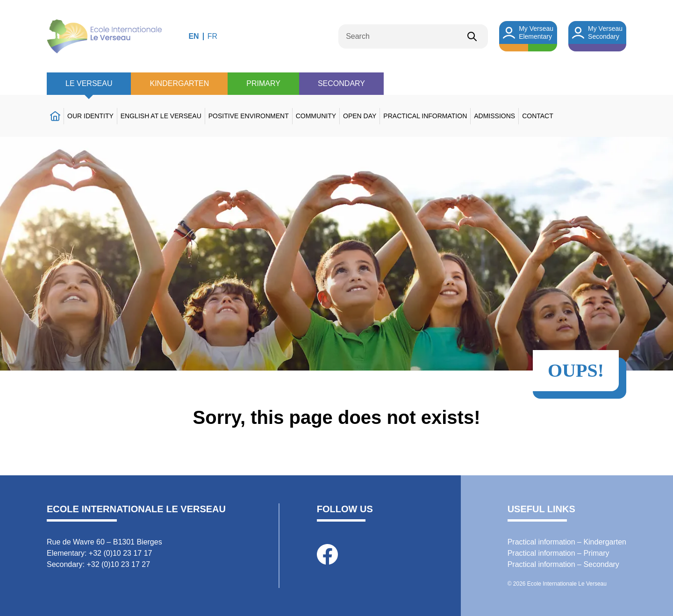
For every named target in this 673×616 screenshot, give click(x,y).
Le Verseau (89, 83)
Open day (360, 116)
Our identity (90, 116)
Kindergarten (179, 83)
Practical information (425, 116)
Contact (538, 116)
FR (212, 36)
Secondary (341, 83)
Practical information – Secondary (563, 564)
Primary (263, 83)
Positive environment (249, 116)
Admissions (494, 116)
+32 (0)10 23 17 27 (118, 564)
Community (316, 116)
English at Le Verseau (161, 116)
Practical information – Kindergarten (567, 542)
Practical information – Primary (558, 553)
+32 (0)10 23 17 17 (121, 553)
